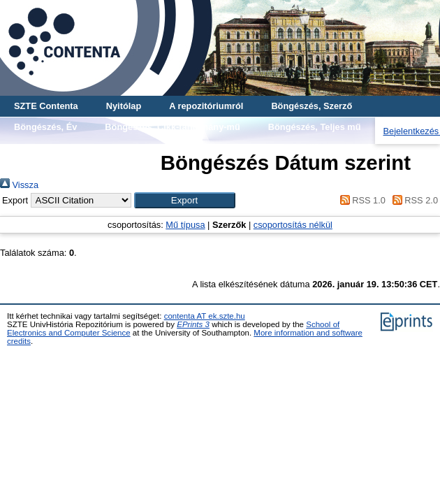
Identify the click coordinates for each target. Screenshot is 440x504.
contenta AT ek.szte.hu (205, 316)
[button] (185, 200)
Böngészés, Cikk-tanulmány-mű (172, 127)
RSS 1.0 (360, 200)
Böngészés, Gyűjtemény (66, 148)
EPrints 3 (193, 324)
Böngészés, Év (45, 127)
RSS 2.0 (413, 200)
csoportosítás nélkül (293, 225)
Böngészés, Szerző (311, 106)
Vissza (19, 185)
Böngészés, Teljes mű (315, 127)
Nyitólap (124, 106)
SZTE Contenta (46, 106)
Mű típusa (185, 225)
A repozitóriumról (206, 106)
